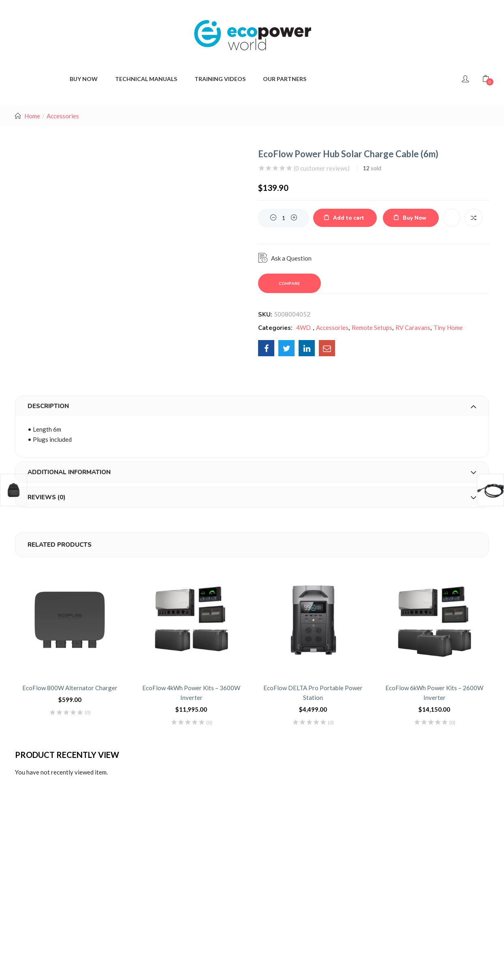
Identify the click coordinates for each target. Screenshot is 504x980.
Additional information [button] (252, 472)
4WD (303, 327)
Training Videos (220, 79)
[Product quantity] (284, 218)
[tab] (252, 406)
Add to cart (349, 218)
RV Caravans (413, 327)
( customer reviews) (322, 168)
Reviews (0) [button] (252, 497)
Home (32, 116)
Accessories (63, 116)
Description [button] (252, 406)
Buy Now (414, 218)
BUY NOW (84, 79)
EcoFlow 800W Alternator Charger (70, 688)
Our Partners (285, 79)
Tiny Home (448, 327)
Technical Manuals (146, 79)
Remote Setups (372, 327)
